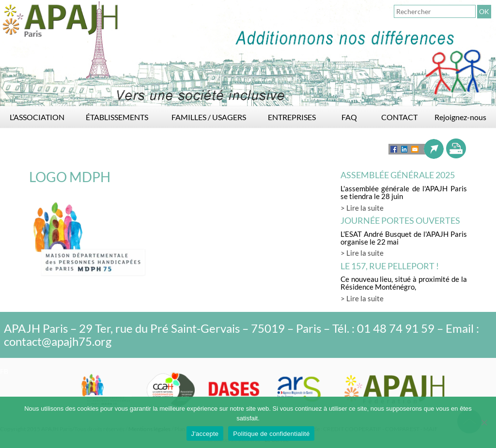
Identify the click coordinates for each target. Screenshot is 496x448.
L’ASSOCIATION (37, 117)
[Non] (484, 422)
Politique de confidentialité (271, 434)
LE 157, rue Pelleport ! (390, 266)
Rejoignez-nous (460, 117)
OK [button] (484, 11)
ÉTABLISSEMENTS (117, 117)
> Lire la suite (362, 208)
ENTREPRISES (292, 117)
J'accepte (205, 434)
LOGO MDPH (70, 177)
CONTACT (399, 117)
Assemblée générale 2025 (398, 175)
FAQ (349, 117)
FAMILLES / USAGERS (209, 117)
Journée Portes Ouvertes (400, 220)
